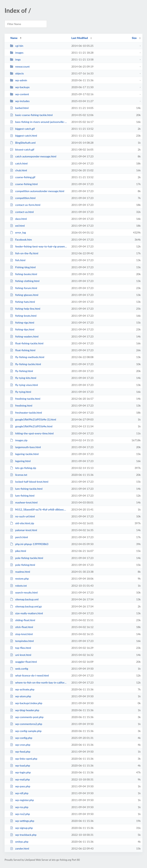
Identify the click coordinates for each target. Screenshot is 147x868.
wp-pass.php (20, 786)
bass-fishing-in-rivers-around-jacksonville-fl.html (39, 122)
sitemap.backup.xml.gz (26, 606)
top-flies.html (20, 648)
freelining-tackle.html (25, 399)
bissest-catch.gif (22, 149)
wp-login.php (20, 772)
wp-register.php (22, 800)
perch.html (19, 537)
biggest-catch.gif (22, 129)
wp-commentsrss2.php (26, 724)
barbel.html (19, 108)
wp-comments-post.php (27, 717)
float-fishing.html (23, 350)
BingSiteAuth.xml (23, 143)
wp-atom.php (20, 696)
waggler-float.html (23, 662)
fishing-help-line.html (25, 309)
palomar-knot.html (23, 530)
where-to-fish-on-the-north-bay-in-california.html (39, 682)
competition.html (23, 198)
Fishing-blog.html (23, 267)
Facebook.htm (21, 240)
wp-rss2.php (20, 814)
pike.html (18, 551)
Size (134, 38)
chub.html (18, 170)
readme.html (20, 572)
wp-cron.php (20, 745)
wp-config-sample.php (26, 731)
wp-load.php (20, 765)
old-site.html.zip (22, 523)
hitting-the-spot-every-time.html (32, 433)
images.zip (19, 440)
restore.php (19, 579)
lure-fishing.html (22, 496)
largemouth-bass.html (25, 447)
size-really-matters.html (26, 613)
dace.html (18, 219)
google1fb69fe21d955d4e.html (31, 426)
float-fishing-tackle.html (27, 343)
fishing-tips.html (22, 329)
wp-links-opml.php (24, 759)
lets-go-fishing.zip (23, 468)
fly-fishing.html (21, 371)
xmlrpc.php (19, 842)
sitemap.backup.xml (24, 599)
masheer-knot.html (24, 502)
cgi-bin (17, 46)
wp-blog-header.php (24, 710)
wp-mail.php (20, 779)
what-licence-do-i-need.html (29, 675)
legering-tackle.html (24, 454)
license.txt (19, 475)
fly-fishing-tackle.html (25, 364)
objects (17, 73)
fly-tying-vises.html (24, 385)
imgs (15, 59)
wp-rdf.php (19, 793)
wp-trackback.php (23, 835)
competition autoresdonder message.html (37, 191)
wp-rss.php (19, 807)
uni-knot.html (21, 655)
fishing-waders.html (24, 336)
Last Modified (80, 38)
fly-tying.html (20, 392)
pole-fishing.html (22, 565)
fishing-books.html (23, 274)
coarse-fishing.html (24, 184)
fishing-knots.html (23, 316)
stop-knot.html (21, 634)
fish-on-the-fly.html (24, 253)
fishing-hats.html (22, 302)
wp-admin (18, 80)
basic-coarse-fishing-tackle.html (31, 115)
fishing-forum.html (24, 288)
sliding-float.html (22, 620)
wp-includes (20, 101)
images (17, 53)
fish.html (18, 260)
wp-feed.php (20, 752)
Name (14, 38)
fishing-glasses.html (24, 295)
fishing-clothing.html (25, 281)
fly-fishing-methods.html (27, 357)
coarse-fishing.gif (23, 177)
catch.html (19, 163)
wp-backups (20, 87)
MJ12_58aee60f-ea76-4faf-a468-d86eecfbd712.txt (39, 509)
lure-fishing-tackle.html (26, 489)
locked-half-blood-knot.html (29, 482)
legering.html (20, 461)
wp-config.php (21, 738)
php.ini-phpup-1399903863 (29, 544)
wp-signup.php (21, 828)
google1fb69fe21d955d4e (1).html (33, 419)
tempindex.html (22, 641)
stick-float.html (21, 627)
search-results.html (24, 592)
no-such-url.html (22, 516)
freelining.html (21, 405)
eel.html (17, 226)
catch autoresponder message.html (33, 156)
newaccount (20, 66)
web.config (19, 669)
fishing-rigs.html (22, 322)
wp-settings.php (22, 821)
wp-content (19, 94)
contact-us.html (22, 212)
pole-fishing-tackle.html (27, 558)
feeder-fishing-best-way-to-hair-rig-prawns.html (39, 246)
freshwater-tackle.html (26, 413)
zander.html (20, 848)
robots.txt (18, 586)
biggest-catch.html (23, 136)
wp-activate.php (22, 689)
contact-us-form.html (25, 205)
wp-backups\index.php (26, 703)
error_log (18, 232)
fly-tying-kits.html (23, 378)
